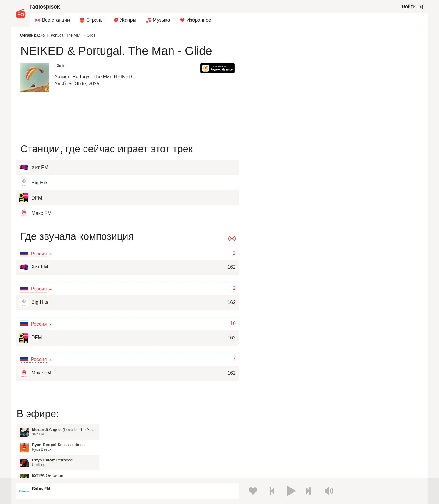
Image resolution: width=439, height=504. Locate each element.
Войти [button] (409, 7)
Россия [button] (40, 254)
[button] (217, 68)
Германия (323, 454)
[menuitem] (52, 20)
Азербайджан (231, 454)
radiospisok (45, 7)
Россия (34, 424)
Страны (95, 20)
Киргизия (36, 434)
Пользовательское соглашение (82, 471)
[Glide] (36, 77)
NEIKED (124, 77)
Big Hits (34, 303)
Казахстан (323, 424)
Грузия (129, 454)
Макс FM (35, 373)
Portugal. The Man (93, 77)
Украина (130, 424)
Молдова (227, 424)
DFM (31, 338)
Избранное (199, 20)
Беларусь (36, 454)
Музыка (161, 20)
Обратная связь (187, 471)
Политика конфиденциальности (141, 471)
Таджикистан (135, 434)
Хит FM (34, 267)
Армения (227, 434)
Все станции (56, 20)
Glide (81, 84)
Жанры (128, 20)
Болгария (322, 434)
